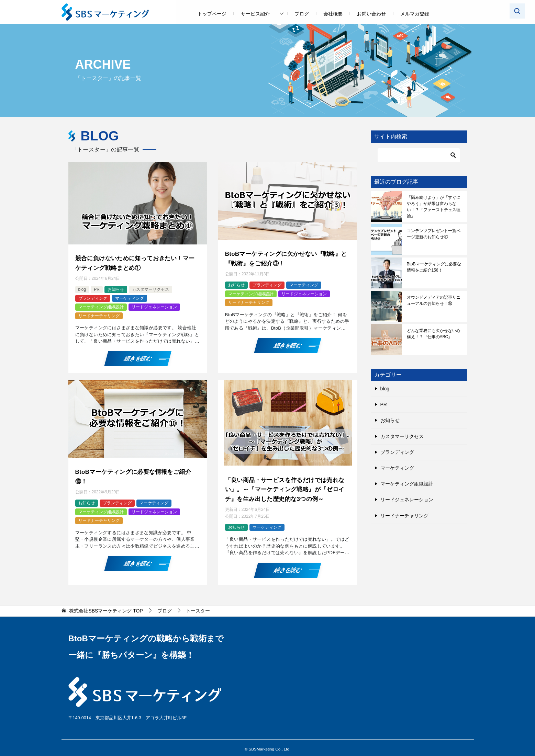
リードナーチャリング (99, 314)
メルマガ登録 (415, 14)
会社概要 (333, 14)
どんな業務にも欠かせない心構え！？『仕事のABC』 (434, 334)
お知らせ (116, 288)
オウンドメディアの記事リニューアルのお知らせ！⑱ (434, 300)
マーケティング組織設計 (101, 306)
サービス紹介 (255, 14)
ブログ (302, 14)
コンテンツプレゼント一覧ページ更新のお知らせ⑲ (434, 234)
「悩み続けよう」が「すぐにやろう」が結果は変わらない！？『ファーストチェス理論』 (434, 207)
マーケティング (130, 297)
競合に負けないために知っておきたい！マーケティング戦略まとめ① (135, 262)
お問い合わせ (371, 14)
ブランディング (93, 297)
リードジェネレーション (154, 306)
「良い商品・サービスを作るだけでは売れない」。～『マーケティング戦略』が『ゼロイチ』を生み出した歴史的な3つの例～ (285, 486)
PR (97, 288)
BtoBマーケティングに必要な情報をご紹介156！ (434, 267)
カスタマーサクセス (151, 288)
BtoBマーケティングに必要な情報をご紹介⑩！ (137, 474)
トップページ (212, 14)
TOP (106, 607)
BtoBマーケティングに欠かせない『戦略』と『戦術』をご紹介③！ (286, 258)
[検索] (419, 155)
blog (82, 288)
